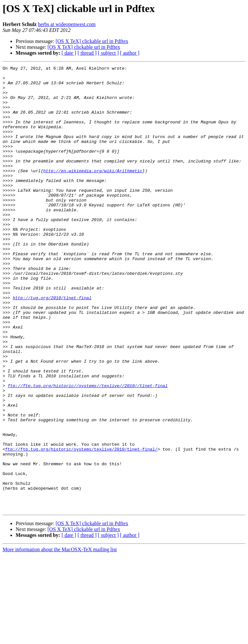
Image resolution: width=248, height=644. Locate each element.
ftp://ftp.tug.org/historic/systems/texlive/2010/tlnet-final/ (81, 526)
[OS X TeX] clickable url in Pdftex (92, 41)
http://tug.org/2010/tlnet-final (52, 344)
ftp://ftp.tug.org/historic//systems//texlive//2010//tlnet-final (88, 450)
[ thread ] (87, 53)
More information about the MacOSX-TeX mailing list (60, 638)
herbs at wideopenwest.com (67, 24)
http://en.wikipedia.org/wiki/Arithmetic (93, 192)
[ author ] (130, 53)
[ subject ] (108, 53)
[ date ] (69, 53)
